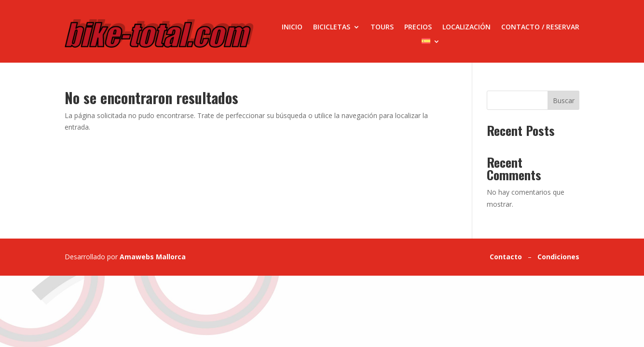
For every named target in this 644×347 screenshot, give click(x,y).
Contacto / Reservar (540, 27)
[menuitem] (431, 43)
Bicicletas (332, 27)
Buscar (564, 100)
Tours (382, 27)
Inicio (292, 27)
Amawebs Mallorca (153, 257)
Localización (466, 27)
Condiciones (558, 257)
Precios (418, 27)
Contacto (506, 257)
